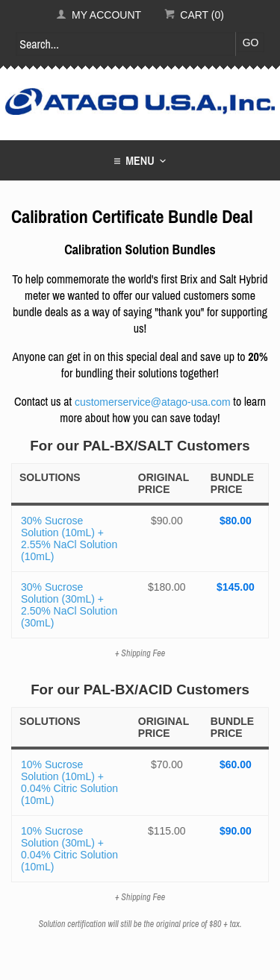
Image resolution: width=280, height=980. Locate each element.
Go (251, 43)
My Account (99, 15)
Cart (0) (194, 15)
